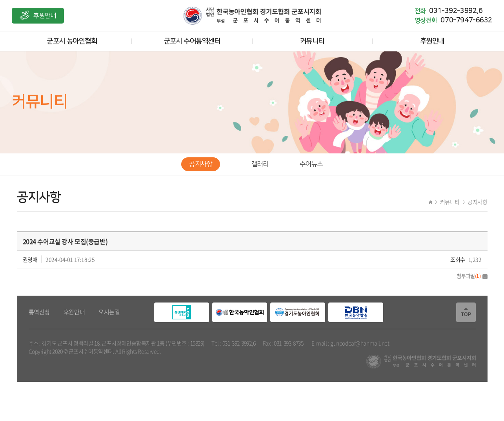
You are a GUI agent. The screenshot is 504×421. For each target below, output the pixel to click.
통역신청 (39, 312)
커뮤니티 (312, 41)
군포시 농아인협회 (72, 41)
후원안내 (45, 16)
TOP (466, 312)
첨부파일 (472, 276)
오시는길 (109, 312)
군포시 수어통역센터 (192, 41)
